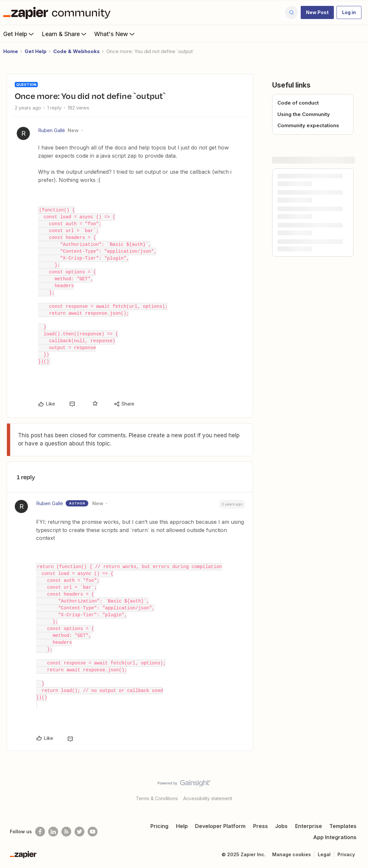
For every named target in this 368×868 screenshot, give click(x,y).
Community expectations (308, 125)
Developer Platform (220, 826)
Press (260, 826)
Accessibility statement (208, 798)
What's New (115, 34)
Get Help (19, 34)
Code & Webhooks (76, 51)
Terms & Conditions (157, 798)
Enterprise (309, 826)
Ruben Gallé (52, 130)
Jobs (281, 826)
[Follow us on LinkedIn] (53, 832)
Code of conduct (298, 103)
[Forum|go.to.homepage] (58, 12)
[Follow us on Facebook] (40, 832)
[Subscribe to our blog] (66, 832)
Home (11, 51)
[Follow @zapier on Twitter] (79, 832)
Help (182, 826)
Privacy (346, 854)
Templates (343, 826)
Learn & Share (65, 34)
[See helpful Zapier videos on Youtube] (93, 832)
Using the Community (304, 114)
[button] (317, 12)
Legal (324, 854)
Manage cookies (292, 854)
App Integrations (335, 837)
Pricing (159, 826)
